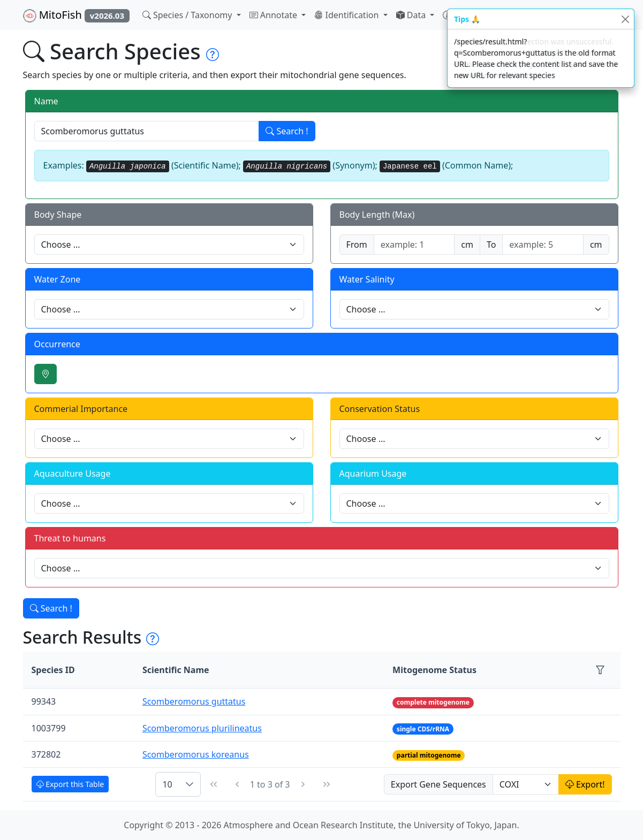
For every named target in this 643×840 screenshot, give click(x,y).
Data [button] (412, 15)
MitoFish (76, 15)
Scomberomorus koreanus (196, 754)
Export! (585, 784)
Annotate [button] (275, 15)
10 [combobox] (167, 784)
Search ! (287, 131)
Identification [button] (347, 15)
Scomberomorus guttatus (194, 701)
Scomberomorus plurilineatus (202, 728)
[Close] (625, 19)
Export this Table (70, 784)
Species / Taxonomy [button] (188, 15)
